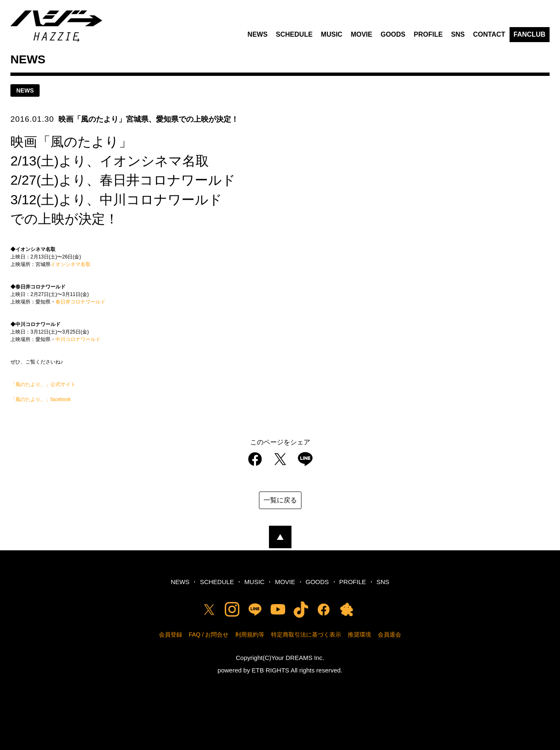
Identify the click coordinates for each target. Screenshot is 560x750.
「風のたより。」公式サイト (43, 384)
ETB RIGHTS (271, 670)
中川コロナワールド (78, 339)
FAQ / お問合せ (209, 635)
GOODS (393, 34)
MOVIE (362, 34)
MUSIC (332, 34)
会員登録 (171, 635)
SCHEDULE (294, 34)
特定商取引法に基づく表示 (306, 635)
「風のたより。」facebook (41, 399)
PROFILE (428, 34)
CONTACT (489, 34)
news (25, 90)
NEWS (258, 34)
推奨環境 (359, 635)
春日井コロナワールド (80, 302)
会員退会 (389, 635)
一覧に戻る (280, 500)
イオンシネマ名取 (70, 264)
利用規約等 (250, 635)
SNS (458, 34)
